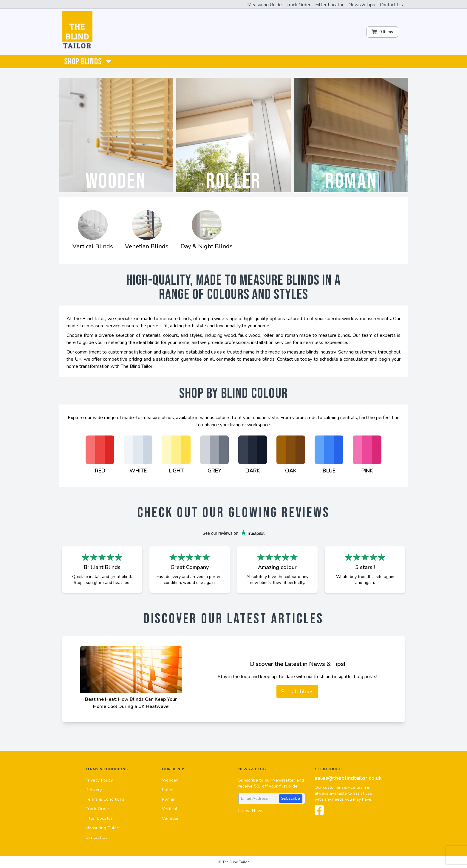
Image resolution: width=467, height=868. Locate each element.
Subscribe (291, 798)
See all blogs (297, 692)
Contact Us (391, 5)
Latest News (251, 811)
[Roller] (233, 135)
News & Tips (362, 5)
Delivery (94, 790)
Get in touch (328, 769)
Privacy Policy (99, 780)
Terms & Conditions (107, 769)
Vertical (170, 809)
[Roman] (351, 135)
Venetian (171, 818)
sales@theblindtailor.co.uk (348, 778)
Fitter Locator (329, 5)
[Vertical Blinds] (93, 230)
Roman (169, 799)
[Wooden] (116, 135)
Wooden (170, 780)
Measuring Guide (265, 5)
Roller (168, 790)
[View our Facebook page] (319, 813)
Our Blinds (174, 769)
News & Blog (252, 769)
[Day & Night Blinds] (207, 230)
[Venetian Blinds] (147, 230)
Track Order (299, 5)
